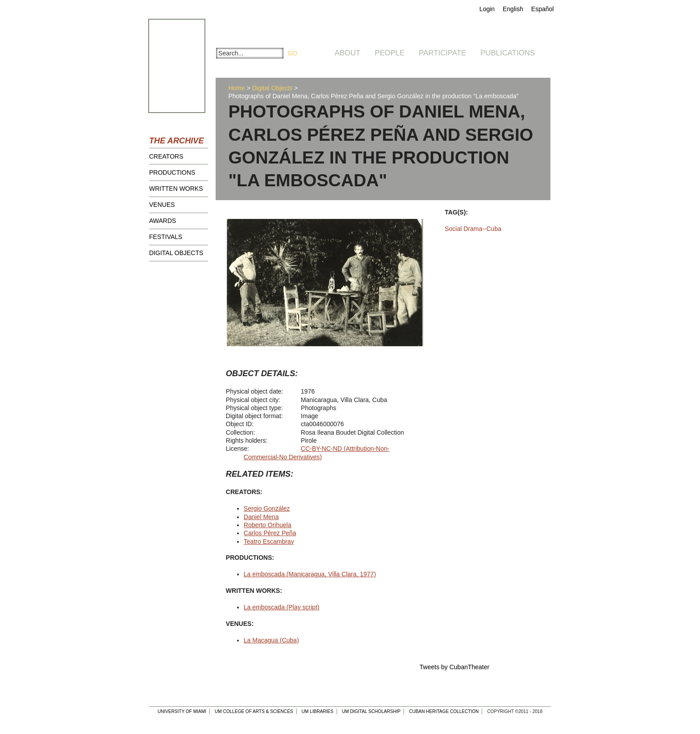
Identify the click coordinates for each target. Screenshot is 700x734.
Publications (508, 53)
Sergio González (267, 508)
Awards (162, 221)
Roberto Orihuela (268, 525)
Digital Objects (176, 253)
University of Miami (182, 711)
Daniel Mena (261, 517)
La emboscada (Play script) (282, 607)
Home (236, 88)
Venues (162, 205)
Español (543, 9)
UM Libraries (318, 711)
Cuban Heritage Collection (444, 711)
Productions (172, 172)
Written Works (176, 189)
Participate (442, 53)
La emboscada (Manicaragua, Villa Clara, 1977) (310, 574)
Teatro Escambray (269, 541)
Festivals (166, 237)
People (390, 53)
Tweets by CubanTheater (454, 667)
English (513, 9)
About (348, 53)
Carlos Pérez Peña (270, 533)
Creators (166, 156)
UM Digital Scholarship (371, 711)
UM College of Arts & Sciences (254, 711)
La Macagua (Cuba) (271, 640)
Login (487, 9)
